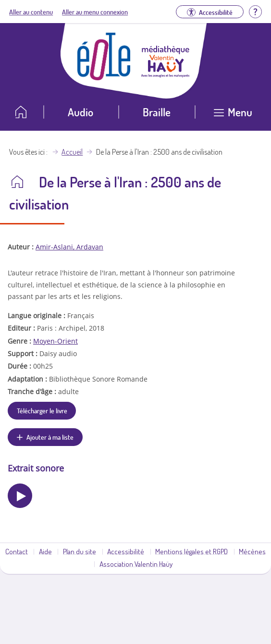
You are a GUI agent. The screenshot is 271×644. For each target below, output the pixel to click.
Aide (45, 551)
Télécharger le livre (42, 410)
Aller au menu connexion (95, 12)
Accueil (72, 152)
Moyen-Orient (55, 341)
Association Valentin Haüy (136, 564)
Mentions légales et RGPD (191, 551)
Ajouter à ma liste (50, 437)
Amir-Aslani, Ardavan (69, 247)
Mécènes (252, 551)
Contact (17, 551)
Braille (157, 112)
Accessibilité (126, 551)
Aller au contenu (31, 12)
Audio (80, 112)
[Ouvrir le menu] (233, 116)
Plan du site (80, 551)
